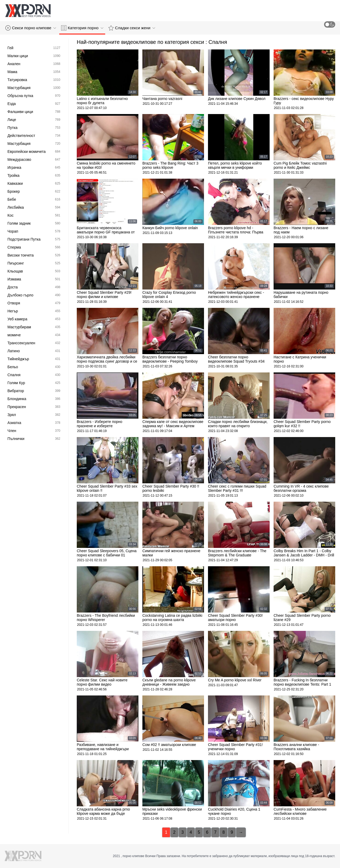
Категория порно (82, 28)
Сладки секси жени (132, 28)
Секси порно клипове (31, 28)
